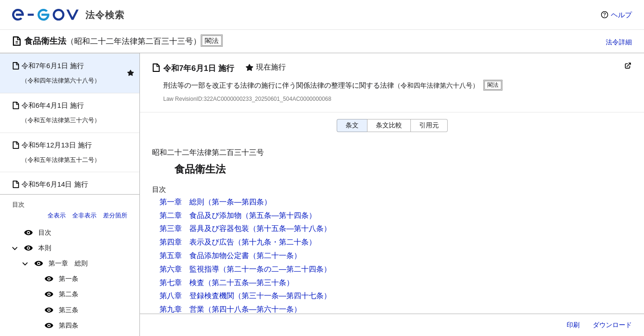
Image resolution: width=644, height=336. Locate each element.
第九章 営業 (182, 309)
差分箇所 (115, 215)
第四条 (69, 325)
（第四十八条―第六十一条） (253, 309)
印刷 (573, 325)
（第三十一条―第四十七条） (283, 296)
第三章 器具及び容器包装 (204, 228)
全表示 (57, 215)
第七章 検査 (182, 283)
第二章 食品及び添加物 (201, 215)
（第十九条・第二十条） (275, 242)
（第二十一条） (275, 255)
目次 (45, 232)
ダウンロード (612, 325)
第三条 (69, 310)
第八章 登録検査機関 (197, 296)
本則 (45, 248)
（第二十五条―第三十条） (249, 283)
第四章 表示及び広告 (197, 242)
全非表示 (84, 215)
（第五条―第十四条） (279, 215)
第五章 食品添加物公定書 (204, 255)
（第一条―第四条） (238, 202)
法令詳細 (619, 42)
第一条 (69, 279)
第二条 (69, 294)
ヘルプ (621, 15)
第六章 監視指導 (189, 269)
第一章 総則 (68, 263)
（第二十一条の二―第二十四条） (275, 269)
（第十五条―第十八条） (290, 228)
